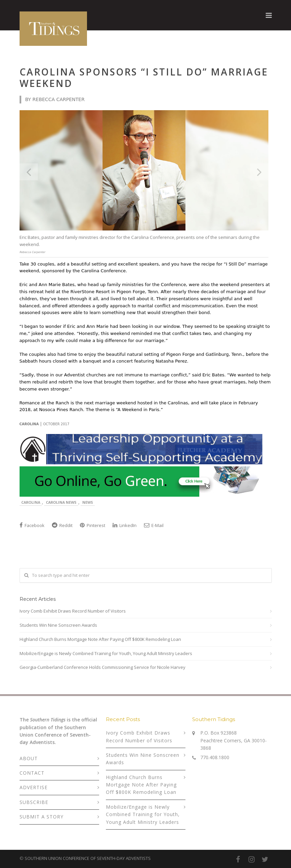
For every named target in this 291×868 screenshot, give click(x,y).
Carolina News (61, 502)
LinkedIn (125, 525)
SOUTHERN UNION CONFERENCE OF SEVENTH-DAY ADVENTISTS (88, 858)
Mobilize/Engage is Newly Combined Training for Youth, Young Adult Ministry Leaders (106, 653)
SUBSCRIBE (34, 802)
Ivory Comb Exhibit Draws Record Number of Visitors (73, 611)
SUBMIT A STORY (41, 817)
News (88, 502)
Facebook (32, 525)
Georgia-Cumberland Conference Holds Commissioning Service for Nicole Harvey (103, 667)
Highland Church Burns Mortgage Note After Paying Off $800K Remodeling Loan (100, 639)
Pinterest (93, 525)
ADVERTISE (34, 787)
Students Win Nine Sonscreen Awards (58, 625)
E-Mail (154, 525)
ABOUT (29, 758)
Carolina (31, 502)
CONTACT (32, 773)
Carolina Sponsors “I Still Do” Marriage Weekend (144, 77)
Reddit (62, 525)
